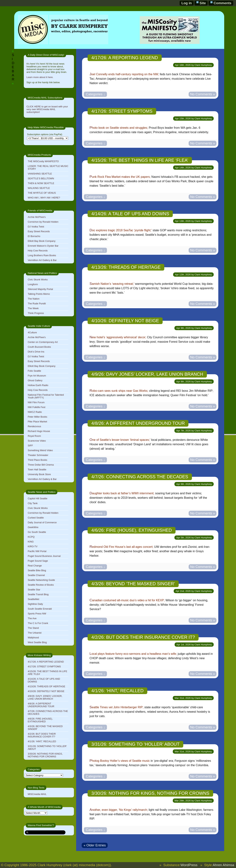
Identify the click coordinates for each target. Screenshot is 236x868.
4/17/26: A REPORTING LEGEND (46, 662)
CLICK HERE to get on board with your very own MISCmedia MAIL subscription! (47, 109)
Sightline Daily (35, 604)
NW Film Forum (36, 402)
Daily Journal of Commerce (42, 522)
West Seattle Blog (37, 642)
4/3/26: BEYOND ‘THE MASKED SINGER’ (133, 584)
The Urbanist (34, 633)
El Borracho (34, 236)
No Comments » (203, 94)
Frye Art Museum (37, 376)
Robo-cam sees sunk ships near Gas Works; (119, 391)
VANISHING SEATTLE (40, 174)
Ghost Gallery (35, 380)
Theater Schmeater (38, 455)
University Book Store (39, 474)
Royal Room (34, 436)
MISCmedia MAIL (37, 794)
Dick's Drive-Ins (36, 352)
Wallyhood (33, 638)
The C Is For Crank (38, 623)
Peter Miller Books (37, 417)
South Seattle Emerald (40, 609)
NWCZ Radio (35, 412)
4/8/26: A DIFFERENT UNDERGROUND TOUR (41, 705)
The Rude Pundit (37, 304)
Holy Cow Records (38, 251)
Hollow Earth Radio (38, 385)
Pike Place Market (37, 422)
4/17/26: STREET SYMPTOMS (44, 666)
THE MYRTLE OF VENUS (42, 193)
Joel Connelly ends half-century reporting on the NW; (124, 74)
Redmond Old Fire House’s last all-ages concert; (121, 547)
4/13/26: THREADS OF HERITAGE (46, 686)
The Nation (34, 299)
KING (31, 542)
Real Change (35, 566)
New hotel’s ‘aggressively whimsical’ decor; (118, 337)
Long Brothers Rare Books (42, 255)
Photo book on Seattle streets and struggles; (119, 128)
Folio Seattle (34, 371)
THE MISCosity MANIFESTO (43, 161)
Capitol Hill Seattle (37, 498)
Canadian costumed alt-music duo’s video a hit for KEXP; (127, 600)
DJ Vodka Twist (36, 227)
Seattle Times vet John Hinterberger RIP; (116, 707)
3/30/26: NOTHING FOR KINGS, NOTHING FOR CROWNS (45, 755)
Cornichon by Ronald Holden (43, 222)
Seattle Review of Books (41, 585)
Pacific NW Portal (37, 551)
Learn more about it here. (40, 77)
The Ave (32, 618)
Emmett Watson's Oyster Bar (43, 246)
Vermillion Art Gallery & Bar (42, 260)
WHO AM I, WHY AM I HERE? (44, 198)
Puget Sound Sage (38, 561)
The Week (33, 308)
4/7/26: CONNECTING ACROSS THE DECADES (140, 477)
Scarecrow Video (37, 441)
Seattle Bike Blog (37, 570)
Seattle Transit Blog (38, 594)
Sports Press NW (37, 614)
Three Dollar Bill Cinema (41, 465)
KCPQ (31, 537)
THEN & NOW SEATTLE (41, 183)
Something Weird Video (40, 450)
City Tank (33, 503)
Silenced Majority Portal (40, 289)
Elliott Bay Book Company (41, 241)
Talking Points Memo (39, 294)
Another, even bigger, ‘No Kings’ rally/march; (119, 810)
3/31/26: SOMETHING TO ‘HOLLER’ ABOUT (135, 744)
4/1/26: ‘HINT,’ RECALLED (42, 741)
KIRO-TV (33, 546)
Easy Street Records (39, 231)
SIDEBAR (13, 67)
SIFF (30, 446)
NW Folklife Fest (36, 407)
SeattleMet (33, 599)
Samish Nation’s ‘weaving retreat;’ (112, 284)
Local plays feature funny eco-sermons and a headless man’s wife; (133, 654)
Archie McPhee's (37, 217)
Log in (187, 3)
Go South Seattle (37, 532)
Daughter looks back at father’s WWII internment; (122, 493)
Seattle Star (34, 590)
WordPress (189, 865)
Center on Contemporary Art (43, 342)
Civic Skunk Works (38, 280)
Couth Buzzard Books (39, 347)
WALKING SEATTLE (39, 188)
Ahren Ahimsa (223, 865)
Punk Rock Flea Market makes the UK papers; (120, 177)
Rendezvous (34, 426)
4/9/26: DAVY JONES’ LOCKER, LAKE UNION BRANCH (45, 697)
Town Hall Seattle (37, 470)
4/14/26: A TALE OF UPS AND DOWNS (130, 214)
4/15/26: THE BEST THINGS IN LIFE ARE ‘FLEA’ (140, 160)
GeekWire (33, 527)
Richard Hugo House (39, 431)
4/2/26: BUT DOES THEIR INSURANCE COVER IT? (42, 735)
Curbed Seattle (36, 518)
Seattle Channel (36, 575)
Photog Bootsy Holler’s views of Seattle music (120, 761)
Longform (33, 284)
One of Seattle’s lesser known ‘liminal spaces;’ (120, 440)
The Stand (33, 628)
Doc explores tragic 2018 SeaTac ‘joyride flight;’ (121, 230)
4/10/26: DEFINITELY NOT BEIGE (46, 691)
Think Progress (36, 313)
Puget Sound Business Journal (44, 556)
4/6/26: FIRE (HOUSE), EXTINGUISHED (40, 720)
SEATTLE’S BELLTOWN (41, 178)
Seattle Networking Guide (41, 580)
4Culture (32, 332)
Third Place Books (37, 460)
